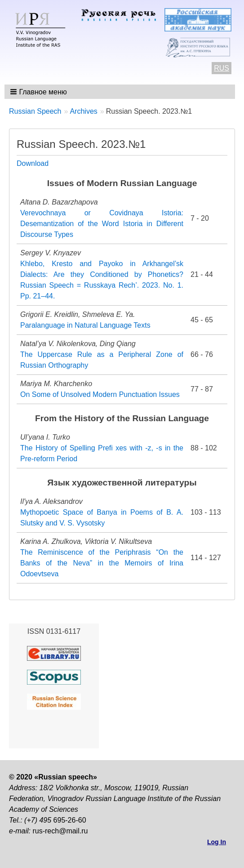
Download (33, 163)
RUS (222, 68)
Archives (83, 111)
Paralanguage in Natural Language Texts (85, 325)
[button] (39, 92)
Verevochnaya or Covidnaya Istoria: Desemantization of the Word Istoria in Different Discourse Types (102, 224)
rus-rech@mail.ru (60, 831)
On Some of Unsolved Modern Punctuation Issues (100, 394)
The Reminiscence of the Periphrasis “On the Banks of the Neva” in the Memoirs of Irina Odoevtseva (102, 563)
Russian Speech (35, 111)
